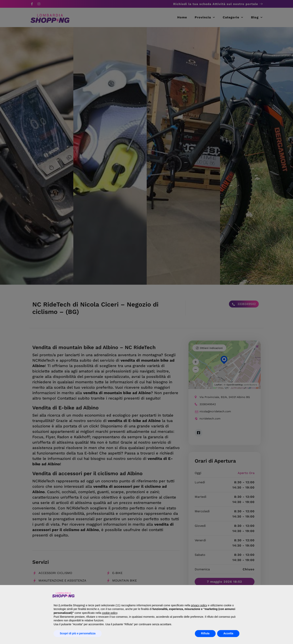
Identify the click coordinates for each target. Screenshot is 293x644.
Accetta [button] (228, 633)
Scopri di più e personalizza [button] (78, 633)
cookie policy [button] (110, 613)
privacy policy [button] (199, 605)
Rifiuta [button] (205, 633)
